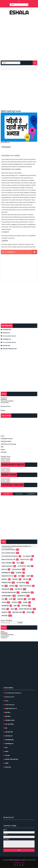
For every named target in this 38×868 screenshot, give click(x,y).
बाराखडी (11, 599)
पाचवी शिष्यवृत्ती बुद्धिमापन (7, 596)
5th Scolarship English (9, 343)
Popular (19, 494)
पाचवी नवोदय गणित (6, 346)
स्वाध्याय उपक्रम (5, 616)
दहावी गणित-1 (5, 579)
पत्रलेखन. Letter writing (25, 586)
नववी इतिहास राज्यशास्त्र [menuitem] (7, 439)
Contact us (4, 398)
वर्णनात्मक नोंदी (24, 606)
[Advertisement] (19, 39)
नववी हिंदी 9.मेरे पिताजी (9, 475)
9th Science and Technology (10, 556)
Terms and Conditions (7, 401)
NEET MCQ (4, 570)
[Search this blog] (9, 623)
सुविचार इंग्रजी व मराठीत (17, 612)
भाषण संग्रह (4, 603)
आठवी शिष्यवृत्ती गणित (6, 573)
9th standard (27, 556)
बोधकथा (30, 599)
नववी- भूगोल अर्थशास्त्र (21, 583)
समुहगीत (12, 609)
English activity (25, 560)
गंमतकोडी (28, 576)
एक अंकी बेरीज (19, 573)
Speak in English (17, 570)
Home (3, 632)
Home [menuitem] (3, 436)
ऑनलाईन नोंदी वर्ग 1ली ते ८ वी (7, 576)
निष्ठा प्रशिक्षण (12, 586)
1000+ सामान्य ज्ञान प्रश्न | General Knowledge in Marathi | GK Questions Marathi (16, 547)
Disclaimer (4, 400)
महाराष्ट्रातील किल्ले (5, 606)
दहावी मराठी (25, 579)
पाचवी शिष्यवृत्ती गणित (7, 330)
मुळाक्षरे (15, 606)
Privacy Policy (5, 403)
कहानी (19, 576)
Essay (18, 563)
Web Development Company (18, 860)
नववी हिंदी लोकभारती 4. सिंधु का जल (13, 465)
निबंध (3, 586)
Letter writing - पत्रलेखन (24, 566)
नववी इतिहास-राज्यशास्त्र (6, 583)
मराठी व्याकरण (15, 603)
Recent (7, 494)
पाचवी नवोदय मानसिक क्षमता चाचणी (9, 349)
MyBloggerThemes (19, 863)
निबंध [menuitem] (2, 447)
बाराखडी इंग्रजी (20, 599)
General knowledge (7, 566)
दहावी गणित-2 (15, 579)
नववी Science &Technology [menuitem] (8, 444)
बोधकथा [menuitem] (3, 450)
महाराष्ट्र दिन (25, 603)
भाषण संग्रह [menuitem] (3, 452)
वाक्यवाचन (4, 609)
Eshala (19, 13)
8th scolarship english (9, 336)
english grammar (7, 563)
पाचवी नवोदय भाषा (6, 333)
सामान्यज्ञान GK (5, 612)
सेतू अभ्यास (29, 612)
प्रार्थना (3, 599)
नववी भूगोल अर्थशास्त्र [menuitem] (6, 442)
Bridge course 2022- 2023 (8, 560)
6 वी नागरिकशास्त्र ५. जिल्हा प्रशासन (12, 485)
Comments (31, 494)
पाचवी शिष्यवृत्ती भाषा (7, 339)
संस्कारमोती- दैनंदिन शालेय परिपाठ (25, 609)
